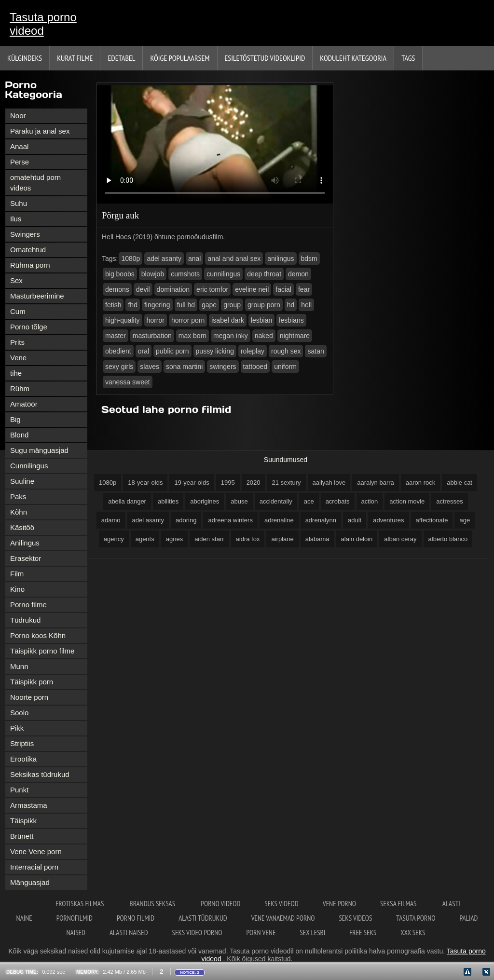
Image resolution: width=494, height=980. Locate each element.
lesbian (261, 320)
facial (283, 289)
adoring (186, 520)
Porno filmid (136, 918)
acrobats (338, 501)
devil (143, 289)
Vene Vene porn (36, 851)
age (465, 520)
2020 (254, 483)
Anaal (19, 146)
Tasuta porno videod (43, 24)
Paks (18, 497)
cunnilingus (223, 274)
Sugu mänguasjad (39, 450)
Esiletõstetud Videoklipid (265, 58)
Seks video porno (197, 932)
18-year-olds (145, 483)
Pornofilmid (75, 918)
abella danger (127, 501)
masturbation (152, 336)
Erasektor (26, 558)
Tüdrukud (25, 620)
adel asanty (164, 259)
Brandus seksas (153, 904)
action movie (407, 501)
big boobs (120, 274)
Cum (18, 311)
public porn (172, 351)
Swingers (25, 234)
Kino (17, 589)
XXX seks (413, 932)
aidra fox (248, 539)
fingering (157, 305)
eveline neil (252, 289)
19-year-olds (192, 483)
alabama (317, 539)
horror (156, 320)
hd (291, 305)
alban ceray (400, 539)
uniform (285, 367)
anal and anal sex (234, 259)
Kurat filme (75, 58)
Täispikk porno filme (42, 651)
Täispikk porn (32, 682)
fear (304, 289)
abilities (168, 501)
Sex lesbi (312, 932)
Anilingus (25, 543)
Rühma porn (30, 265)
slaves (150, 367)
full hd (186, 305)
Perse (20, 162)
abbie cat (460, 483)
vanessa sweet (128, 382)
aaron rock (420, 483)
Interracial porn (34, 867)
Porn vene (261, 932)
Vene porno (339, 904)
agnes (174, 539)
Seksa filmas (399, 904)
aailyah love (329, 483)
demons (117, 289)
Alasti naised (129, 932)
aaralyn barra (376, 483)
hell (306, 305)
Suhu (19, 203)
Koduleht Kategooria (353, 58)
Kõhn (19, 512)
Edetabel (121, 58)
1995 (228, 483)
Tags (408, 58)
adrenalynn (321, 520)
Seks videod (281, 904)
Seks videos (355, 918)
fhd (132, 305)
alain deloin (357, 539)
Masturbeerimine (37, 296)
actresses (450, 501)
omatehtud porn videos (35, 183)
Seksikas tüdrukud (40, 774)
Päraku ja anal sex (40, 131)
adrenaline (279, 520)
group (232, 305)
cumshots (185, 274)
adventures (388, 520)
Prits (17, 342)
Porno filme (28, 605)
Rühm (20, 388)
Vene (18, 358)
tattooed (255, 367)
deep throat (264, 274)
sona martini (184, 367)
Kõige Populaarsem (180, 58)
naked (264, 336)
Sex (16, 280)
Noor (18, 116)
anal (194, 259)
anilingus (281, 259)
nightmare (295, 336)
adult (355, 520)
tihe (16, 373)
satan (316, 351)
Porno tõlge (29, 327)
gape (209, 305)
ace (309, 501)
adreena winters (230, 520)
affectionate (432, 520)
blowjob (153, 274)
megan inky (231, 336)
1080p (130, 259)
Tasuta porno (416, 918)
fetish (113, 305)
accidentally (276, 501)
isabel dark (228, 320)
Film (17, 574)
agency (114, 539)
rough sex (286, 351)
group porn (264, 305)
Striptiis (22, 743)
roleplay (253, 351)
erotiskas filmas (80, 904)
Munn (19, 666)
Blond (19, 435)
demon (298, 274)
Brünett (22, 836)
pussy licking (215, 351)
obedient (118, 351)
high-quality (123, 320)
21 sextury (287, 483)
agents (145, 539)
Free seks (363, 932)
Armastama (29, 805)
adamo (111, 520)
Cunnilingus (29, 466)
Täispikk (23, 821)
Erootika (23, 759)
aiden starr (209, 539)
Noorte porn (29, 697)
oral (144, 351)
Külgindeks (25, 58)
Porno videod (220, 904)
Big (15, 419)
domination (173, 289)
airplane (282, 539)
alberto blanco (448, 539)
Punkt (19, 790)
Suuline (22, 481)
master (116, 336)
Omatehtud (28, 250)
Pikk (17, 728)
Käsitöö (22, 527)
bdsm (309, 259)
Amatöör (24, 404)
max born (192, 336)
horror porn (188, 320)
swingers (223, 367)
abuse (239, 501)
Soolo (19, 713)
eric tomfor (212, 289)
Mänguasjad (30, 882)
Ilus (16, 219)
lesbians (291, 320)
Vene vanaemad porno (283, 918)
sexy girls (119, 367)
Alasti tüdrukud (203, 918)
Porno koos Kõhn (38, 635)
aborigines (205, 501)
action (370, 501)
